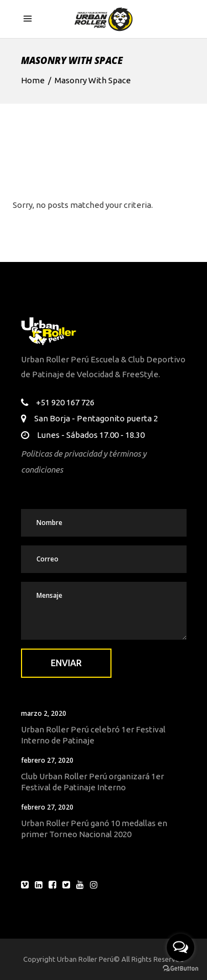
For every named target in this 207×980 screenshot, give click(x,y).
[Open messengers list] (181, 947)
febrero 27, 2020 (47, 760)
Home (33, 80)
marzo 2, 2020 (44, 713)
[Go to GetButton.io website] (181, 969)
